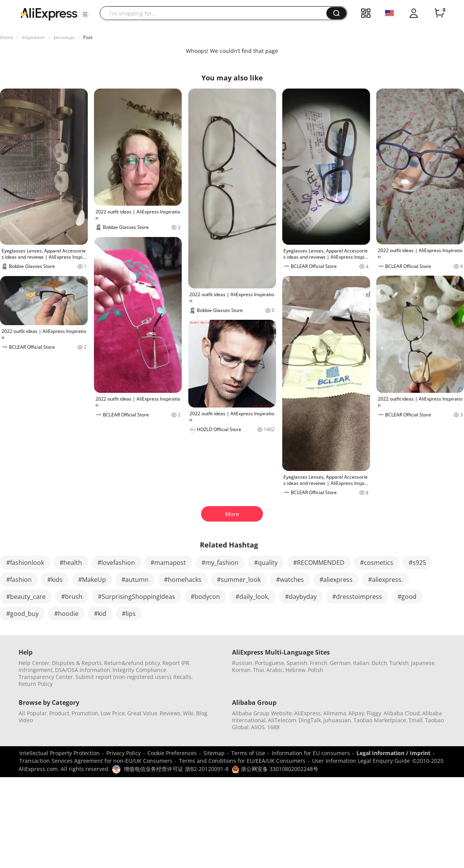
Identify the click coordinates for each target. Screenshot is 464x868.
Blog (202, 713)
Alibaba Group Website (262, 713)
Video (26, 720)
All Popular (33, 713)
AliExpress (308, 713)
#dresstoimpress (357, 597)
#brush (72, 597)
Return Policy (36, 684)
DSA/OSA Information (83, 670)
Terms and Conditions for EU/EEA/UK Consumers (242, 761)
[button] (85, 14)
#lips (129, 614)
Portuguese (270, 663)
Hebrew (295, 670)
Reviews (170, 713)
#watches (290, 580)
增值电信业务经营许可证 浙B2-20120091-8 (176, 769)
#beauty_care (26, 597)
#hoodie (66, 614)
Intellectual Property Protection (60, 753)
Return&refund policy (132, 663)
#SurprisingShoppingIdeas (136, 597)
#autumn (135, 580)
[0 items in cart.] (439, 13)
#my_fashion (220, 563)
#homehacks (183, 580)
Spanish (297, 663)
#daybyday (301, 597)
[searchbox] (216, 13)
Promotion (85, 713)
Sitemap (214, 753)
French (319, 663)
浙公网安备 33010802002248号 (275, 769)
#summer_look (239, 580)
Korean (241, 670)
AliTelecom (282, 720)
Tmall (415, 720)
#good (407, 597)
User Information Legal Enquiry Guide (361, 761)
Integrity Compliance (139, 670)
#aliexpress (336, 580)
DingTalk (310, 720)
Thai (258, 670)
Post (88, 37)
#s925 (417, 563)
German (340, 663)
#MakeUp (92, 580)
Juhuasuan (337, 720)
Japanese (423, 663)
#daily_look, (252, 597)
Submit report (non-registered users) (123, 677)
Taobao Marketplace (380, 720)
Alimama (335, 713)
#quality (266, 563)
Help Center (34, 663)
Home (7, 37)
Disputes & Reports (77, 663)
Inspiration (33, 37)
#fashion (19, 580)
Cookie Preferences (172, 753)
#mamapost (168, 563)
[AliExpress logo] (49, 14)
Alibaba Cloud (402, 713)
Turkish (399, 663)
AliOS (258, 727)
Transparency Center (46, 677)
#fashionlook (25, 563)
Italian (361, 663)
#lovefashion (116, 563)
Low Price (113, 713)
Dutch (379, 663)
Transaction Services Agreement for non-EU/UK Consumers (96, 761)
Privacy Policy (124, 753)
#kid (100, 614)
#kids (55, 580)
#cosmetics (377, 563)
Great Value (142, 713)
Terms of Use (248, 753)
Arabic (275, 670)
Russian (242, 663)
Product (59, 713)
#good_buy (22, 614)
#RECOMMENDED (319, 563)
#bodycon (205, 597)
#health (71, 563)
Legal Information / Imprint (393, 753)
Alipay (356, 713)
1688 (273, 727)
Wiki (188, 713)
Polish (316, 670)
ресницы (64, 37)
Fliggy (374, 713)
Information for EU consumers (311, 753)
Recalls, (183, 677)
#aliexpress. (386, 580)
